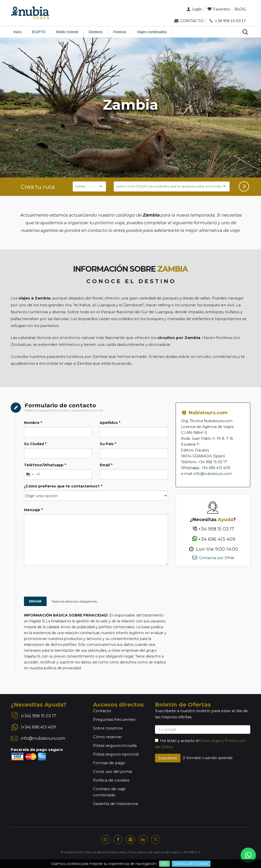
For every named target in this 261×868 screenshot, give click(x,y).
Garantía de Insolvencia (115, 804)
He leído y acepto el (177, 741)
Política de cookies (111, 780)
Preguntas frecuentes (114, 719)
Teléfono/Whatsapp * (45, 465)
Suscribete (168, 758)
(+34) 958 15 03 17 (38, 716)
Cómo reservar (107, 737)
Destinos (96, 32)
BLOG (240, 9)
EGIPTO (39, 32)
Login (194, 9)
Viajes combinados (152, 32)
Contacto (102, 711)
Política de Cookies (191, 864)
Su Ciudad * (35, 444)
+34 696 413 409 (213, 539)
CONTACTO (188, 21)
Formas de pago (109, 763)
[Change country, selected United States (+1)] (32, 474)
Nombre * (33, 423)
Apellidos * (110, 423)
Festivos (120, 32)
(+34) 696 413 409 (38, 727)
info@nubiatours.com (213, 474)
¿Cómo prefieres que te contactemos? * (63, 486)
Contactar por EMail (213, 558)
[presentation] (87, 582)
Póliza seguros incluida (115, 745)
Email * (106, 465)
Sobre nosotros (108, 728)
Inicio (17, 32)
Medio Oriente (67, 32)
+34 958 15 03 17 (227, 21)
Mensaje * (33, 510)
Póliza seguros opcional (116, 754)
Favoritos (218, 9)
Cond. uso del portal (113, 771)
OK (164, 864)
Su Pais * (108, 444)
